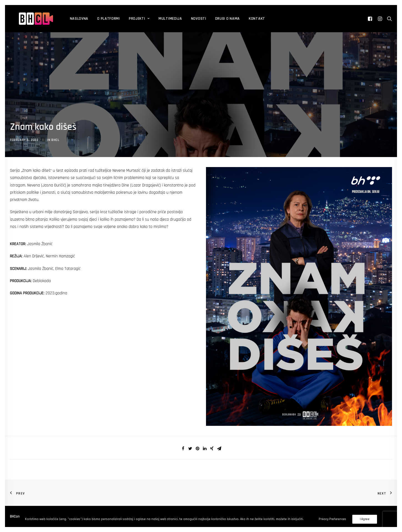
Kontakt (244, 19)
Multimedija (157, 19)
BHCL (55, 140)
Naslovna (66, 19)
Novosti (185, 19)
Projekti (126, 19)
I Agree (365, 519)
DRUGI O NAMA (214, 19)
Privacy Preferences (332, 519)
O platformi (95, 19)
